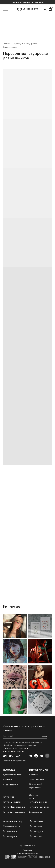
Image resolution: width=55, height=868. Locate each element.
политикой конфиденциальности (16, 750)
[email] (25, 736)
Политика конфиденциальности (28, 852)
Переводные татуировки (25, 44)
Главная (6, 44)
